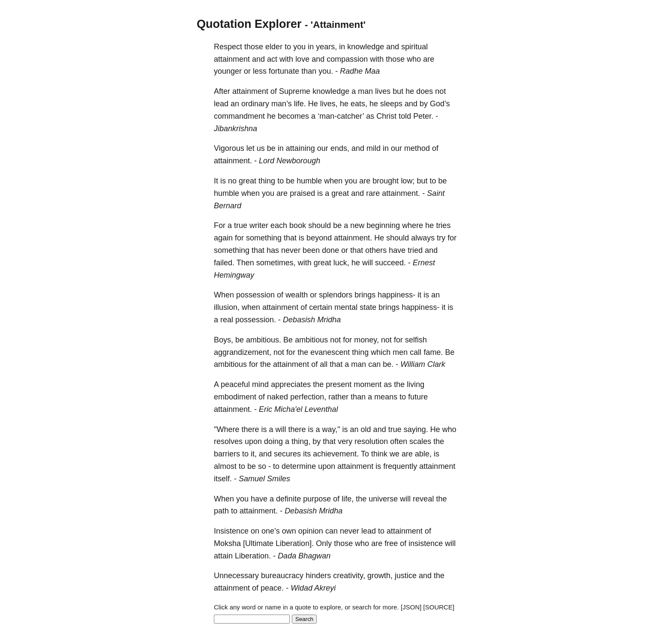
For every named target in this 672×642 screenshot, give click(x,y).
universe (383, 499)
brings (365, 295)
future (418, 397)
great (247, 181)
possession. (256, 320)
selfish (416, 340)
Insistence (231, 531)
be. (388, 364)
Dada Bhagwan (304, 556)
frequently (400, 466)
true (241, 225)
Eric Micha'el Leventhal (298, 409)
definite (288, 499)
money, (366, 340)
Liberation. (253, 556)
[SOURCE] (439, 607)
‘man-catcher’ (341, 116)
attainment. (233, 161)
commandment (239, 116)
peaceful (235, 384)
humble (309, 181)
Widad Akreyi (313, 588)
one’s (271, 531)
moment (367, 384)
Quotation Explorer (249, 24)
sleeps (391, 104)
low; (408, 181)
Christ (386, 116)
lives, (329, 104)
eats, (359, 104)
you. (326, 71)
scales (420, 441)
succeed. (390, 263)
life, (348, 499)
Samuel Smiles (264, 479)
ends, (340, 148)
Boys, (223, 340)
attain (223, 556)
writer (259, 225)
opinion (311, 531)
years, (326, 47)
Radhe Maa (360, 71)
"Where (226, 429)
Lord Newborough (289, 161)
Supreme (295, 91)
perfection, (308, 397)
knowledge (366, 47)
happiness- (396, 295)
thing (267, 181)
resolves (228, 441)
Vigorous (229, 148)
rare (373, 193)
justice (406, 576)
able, (423, 454)
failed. (224, 263)
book (298, 225)
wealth (297, 295)
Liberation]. (295, 543)
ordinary (255, 104)
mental (346, 307)
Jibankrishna (235, 129)
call (415, 352)
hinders (318, 576)
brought (385, 181)
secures (287, 454)
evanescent (330, 352)
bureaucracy (282, 576)
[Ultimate (258, 543)
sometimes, (276, 263)
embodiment (235, 397)
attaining (300, 148)
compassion (347, 59)
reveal (423, 499)
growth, (380, 576)
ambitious (311, 340)
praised (302, 193)
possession (255, 295)
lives (383, 91)
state (368, 307)
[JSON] (411, 607)
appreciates (291, 384)
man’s (282, 104)
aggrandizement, (243, 352)
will (367, 263)
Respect (228, 47)
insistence (426, 543)
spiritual (414, 47)
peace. (272, 588)
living (415, 384)
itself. (223, 479)
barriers (227, 454)
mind (260, 384)
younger (228, 71)
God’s (440, 104)
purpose (317, 499)
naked (277, 397)
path (221, 511)
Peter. (423, 116)
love (302, 59)
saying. (416, 429)
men (400, 352)
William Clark (423, 364)
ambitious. (264, 340)
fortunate (284, 71)
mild (373, 148)
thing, (301, 441)
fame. (433, 352)
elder (274, 47)
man (365, 91)
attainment (232, 59)
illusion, (227, 307)
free (391, 543)
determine (299, 466)
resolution (371, 441)
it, (254, 454)
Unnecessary (236, 576)
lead (221, 104)
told (405, 116)
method (417, 148)
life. (300, 104)
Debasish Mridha (312, 320)
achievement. (336, 454)
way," (331, 429)
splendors (336, 295)
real (227, 320)
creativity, (349, 576)
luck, (341, 263)
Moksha (227, 543)
